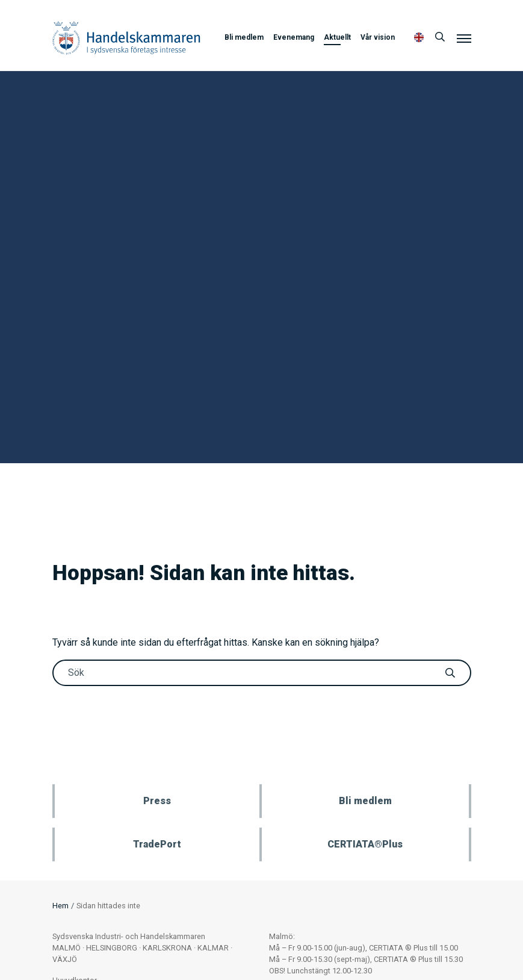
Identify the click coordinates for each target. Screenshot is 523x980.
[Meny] (464, 38)
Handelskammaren (126, 38)
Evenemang (294, 37)
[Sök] (440, 37)
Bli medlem (244, 37)
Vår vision (378, 37)
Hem (60, 906)
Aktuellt (337, 37)
